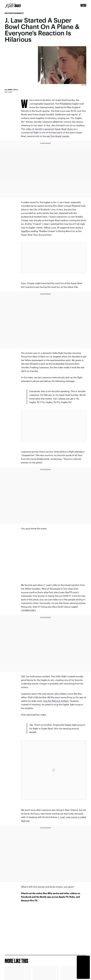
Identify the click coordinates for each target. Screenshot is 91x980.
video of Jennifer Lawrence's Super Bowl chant (49, 129)
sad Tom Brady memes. (58, 136)
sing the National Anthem (56, 701)
